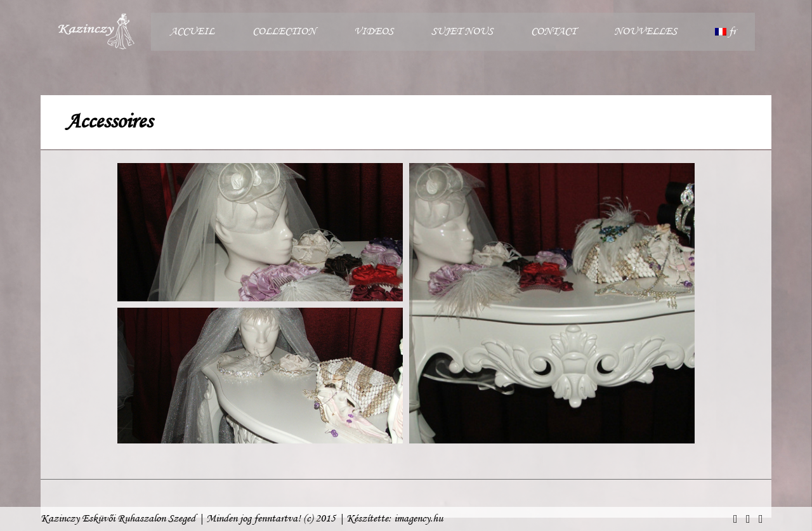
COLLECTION (284, 31)
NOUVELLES (645, 31)
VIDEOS (374, 31)
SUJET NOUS (462, 31)
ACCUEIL (192, 31)
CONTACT (553, 31)
